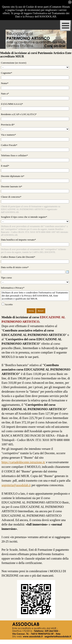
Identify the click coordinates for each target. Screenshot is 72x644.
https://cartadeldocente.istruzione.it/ (23, 462)
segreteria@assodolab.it (16, 485)
